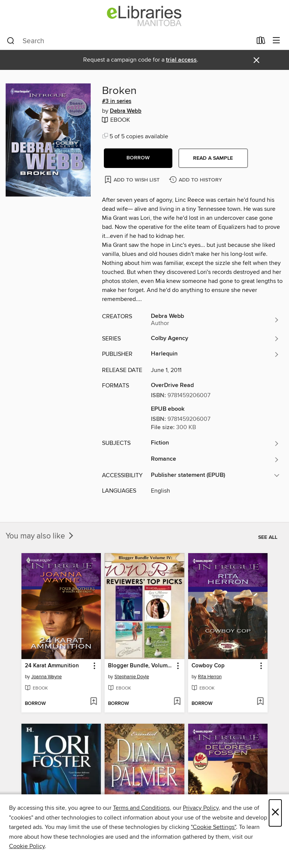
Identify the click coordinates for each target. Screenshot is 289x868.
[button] (138, 158)
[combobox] (129, 41)
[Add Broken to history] (196, 180)
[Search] (11, 41)
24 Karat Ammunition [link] (52, 666)
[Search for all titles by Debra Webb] (215, 320)
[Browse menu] (276, 41)
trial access (181, 60)
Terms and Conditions (141, 808)
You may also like (40, 536)
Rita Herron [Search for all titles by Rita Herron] (210, 677)
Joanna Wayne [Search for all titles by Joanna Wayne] (46, 677)
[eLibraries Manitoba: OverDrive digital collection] (144, 16)
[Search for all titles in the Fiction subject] (215, 443)
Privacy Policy (201, 808)
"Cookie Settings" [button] (213, 827)
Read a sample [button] (213, 158)
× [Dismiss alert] (256, 60)
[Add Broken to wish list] (133, 179)
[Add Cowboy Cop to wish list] (260, 702)
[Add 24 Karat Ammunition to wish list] (94, 702)
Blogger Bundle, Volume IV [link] (141, 666)
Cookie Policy (27, 846)
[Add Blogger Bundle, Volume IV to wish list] (177, 702)
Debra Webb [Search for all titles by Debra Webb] (126, 111)
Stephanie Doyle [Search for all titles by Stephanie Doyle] (132, 677)
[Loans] (261, 42)
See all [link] (268, 537)
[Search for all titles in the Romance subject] (215, 460)
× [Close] (275, 813)
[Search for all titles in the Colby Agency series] (215, 339)
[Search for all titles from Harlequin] (215, 354)
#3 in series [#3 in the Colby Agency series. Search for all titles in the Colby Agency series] (117, 101)
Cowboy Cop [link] (208, 666)
